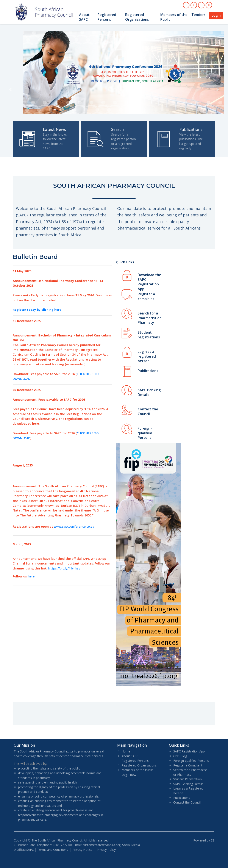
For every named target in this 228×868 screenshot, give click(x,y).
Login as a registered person (147, 355)
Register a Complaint (188, 765)
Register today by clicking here (37, 310)
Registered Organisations (137, 17)
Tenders (198, 15)
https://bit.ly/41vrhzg (64, 568)
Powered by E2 (204, 840)
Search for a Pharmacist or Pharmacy (149, 316)
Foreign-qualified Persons (145, 431)
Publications (148, 371)
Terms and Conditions (53, 850)
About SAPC (84, 17)
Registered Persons (107, 17)
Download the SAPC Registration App (149, 278)
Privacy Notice (82, 850)
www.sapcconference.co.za (74, 526)
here (31, 576)
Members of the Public (174, 17)
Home (126, 751)
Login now (129, 775)
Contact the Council (148, 411)
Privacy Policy (106, 850)
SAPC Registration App (189, 751)
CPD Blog (180, 756)
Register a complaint (146, 296)
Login (216, 15)
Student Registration (187, 779)
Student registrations (149, 335)
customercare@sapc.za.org (102, 845)
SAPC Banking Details (149, 392)
